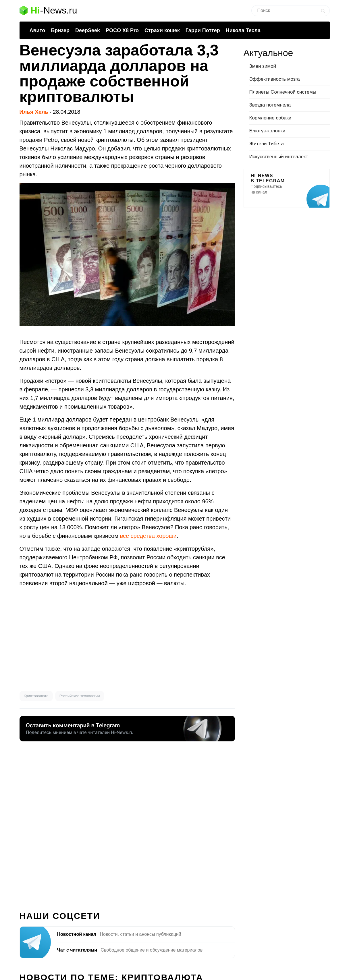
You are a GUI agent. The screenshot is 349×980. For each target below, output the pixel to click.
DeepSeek (88, 30)
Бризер (60, 30)
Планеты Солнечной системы (283, 92)
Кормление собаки (270, 118)
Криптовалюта (36, 696)
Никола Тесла (243, 30)
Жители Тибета (267, 144)
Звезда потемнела (270, 105)
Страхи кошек (162, 30)
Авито (37, 30)
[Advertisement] (127, 639)
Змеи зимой (263, 66)
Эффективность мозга (275, 79)
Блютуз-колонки (267, 131)
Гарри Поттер (203, 30)
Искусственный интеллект (279, 157)
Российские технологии (80, 696)
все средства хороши (148, 536)
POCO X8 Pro (122, 30)
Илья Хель (34, 112)
